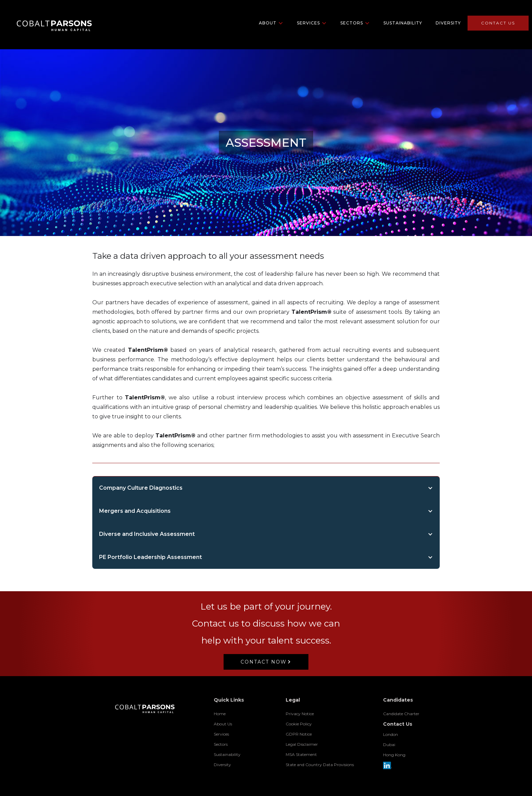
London (391, 734)
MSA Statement (301, 754)
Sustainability (403, 23)
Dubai (389, 745)
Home (220, 714)
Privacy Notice (300, 714)
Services (221, 734)
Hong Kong (394, 755)
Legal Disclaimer (302, 744)
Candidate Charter (401, 714)
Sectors (221, 744)
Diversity (448, 23)
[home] (48, 23)
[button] (271, 23)
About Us (223, 724)
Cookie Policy (299, 724)
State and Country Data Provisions (320, 765)
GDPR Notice (299, 734)
